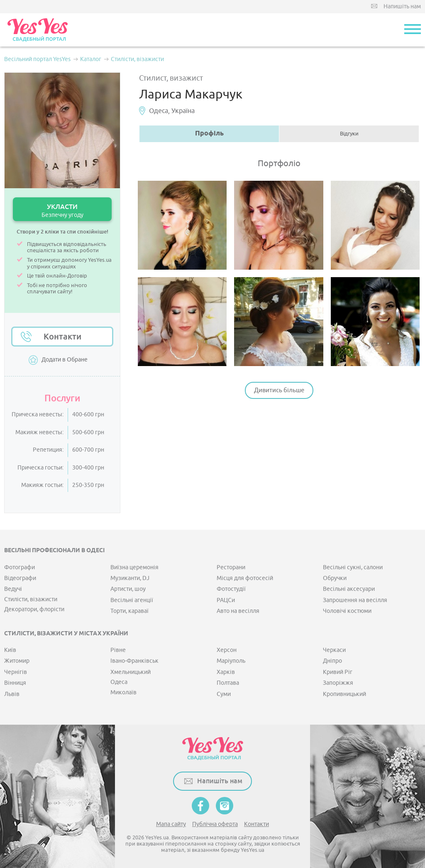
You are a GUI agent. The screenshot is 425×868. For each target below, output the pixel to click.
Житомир (17, 661)
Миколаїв (123, 692)
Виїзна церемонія (134, 567)
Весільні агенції (132, 600)
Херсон (227, 650)
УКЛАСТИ (62, 210)
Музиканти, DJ (130, 578)
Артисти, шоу (128, 589)
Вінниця (15, 683)
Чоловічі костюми (347, 611)
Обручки (335, 578)
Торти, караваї (129, 611)
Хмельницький (131, 672)
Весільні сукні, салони (353, 567)
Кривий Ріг (338, 672)
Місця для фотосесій (245, 578)
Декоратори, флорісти (34, 609)
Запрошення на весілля (355, 600)
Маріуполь (231, 661)
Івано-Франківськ (134, 661)
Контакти (62, 337)
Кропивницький (344, 694)
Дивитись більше (279, 390)
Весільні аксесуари (349, 589)
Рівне (118, 650)
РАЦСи (226, 600)
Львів (12, 694)
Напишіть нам (402, 6)
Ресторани (231, 567)
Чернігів (16, 672)
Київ (10, 650)
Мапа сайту (171, 824)
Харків (226, 672)
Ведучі (13, 589)
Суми (224, 694)
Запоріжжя (338, 683)
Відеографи (20, 578)
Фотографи (20, 567)
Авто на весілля (238, 611)
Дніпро (332, 661)
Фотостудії (231, 589)
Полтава (228, 683)
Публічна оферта (215, 824)
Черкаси (334, 650)
